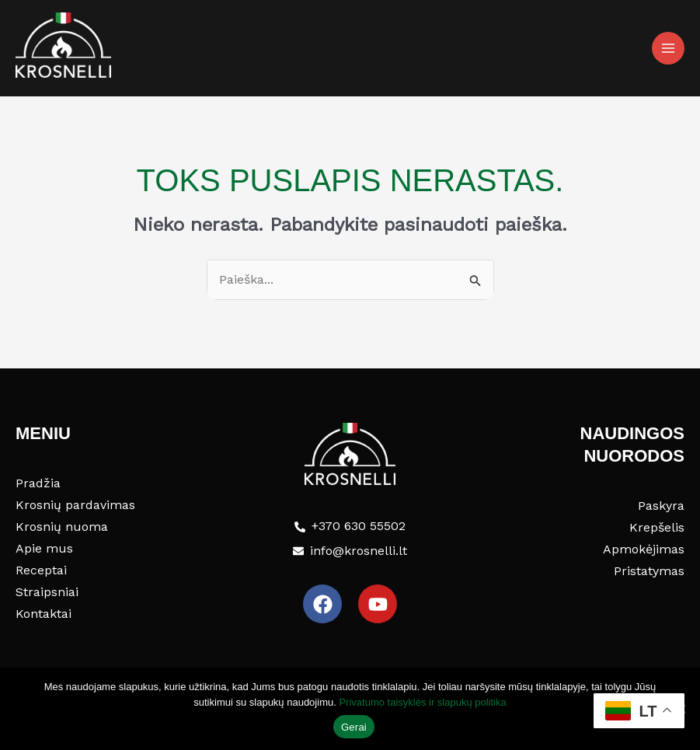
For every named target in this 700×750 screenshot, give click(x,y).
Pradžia (38, 483)
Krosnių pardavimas (75, 505)
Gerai (354, 727)
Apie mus (44, 548)
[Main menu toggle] (668, 48)
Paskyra (661, 506)
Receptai (41, 570)
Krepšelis (657, 527)
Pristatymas (649, 571)
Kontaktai (44, 614)
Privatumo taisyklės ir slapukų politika (422, 702)
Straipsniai (47, 592)
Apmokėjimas (644, 549)
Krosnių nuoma (62, 527)
